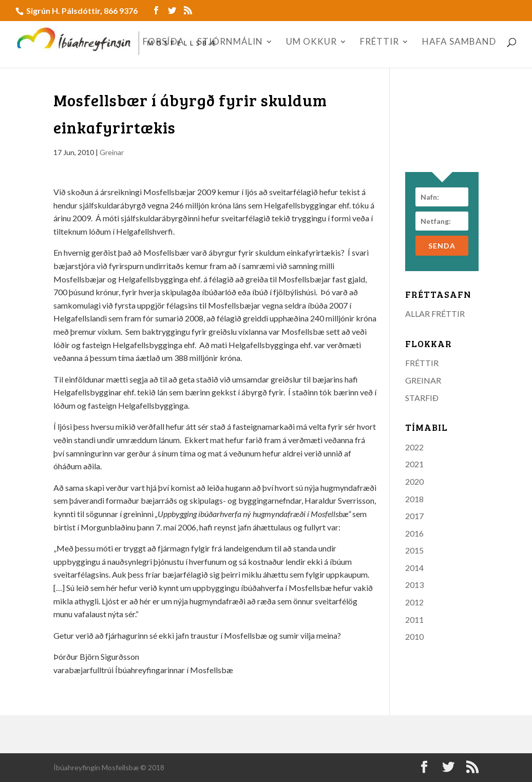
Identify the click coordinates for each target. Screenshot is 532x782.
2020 (414, 481)
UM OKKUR (311, 42)
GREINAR (423, 380)
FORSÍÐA (164, 42)
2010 (414, 636)
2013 (414, 585)
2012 (414, 602)
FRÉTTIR (379, 42)
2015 (414, 550)
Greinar (112, 152)
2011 (414, 619)
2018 (414, 499)
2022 (414, 447)
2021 (414, 464)
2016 (414, 533)
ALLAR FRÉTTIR (435, 313)
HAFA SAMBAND (459, 42)
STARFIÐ (422, 398)
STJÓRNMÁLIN (230, 42)
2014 (414, 568)
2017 (414, 516)
